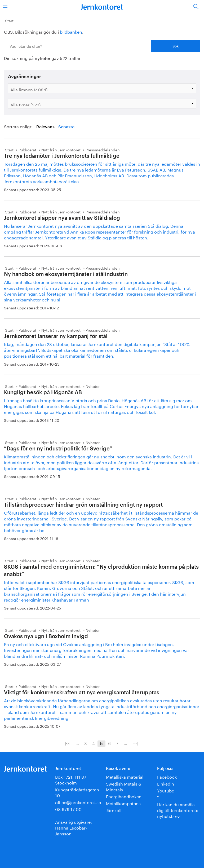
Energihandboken (124, 796)
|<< (68, 743)
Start (9, 20)
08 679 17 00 (68, 809)
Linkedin (166, 783)
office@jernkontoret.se (78, 802)
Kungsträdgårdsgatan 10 (77, 792)
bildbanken (71, 31)
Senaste (66, 127)
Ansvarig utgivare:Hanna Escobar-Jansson (74, 827)
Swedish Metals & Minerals (124, 786)
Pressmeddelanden (103, 150)
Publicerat (27, 150)
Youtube (166, 790)
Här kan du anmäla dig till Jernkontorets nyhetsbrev (178, 810)
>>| (135, 743)
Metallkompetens (123, 803)
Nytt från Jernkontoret (61, 150)
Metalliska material (125, 776)
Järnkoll (114, 810)
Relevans (45, 127)
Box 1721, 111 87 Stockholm (71, 779)
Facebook (167, 776)
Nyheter (93, 386)
